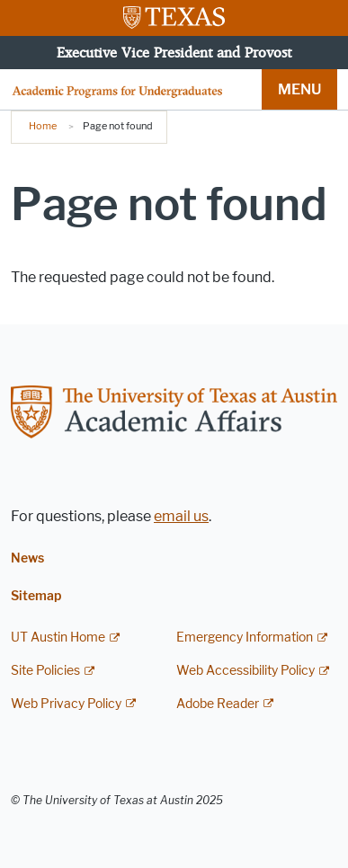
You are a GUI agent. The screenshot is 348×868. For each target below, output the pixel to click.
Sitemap (36, 596)
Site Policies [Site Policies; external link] (45, 671)
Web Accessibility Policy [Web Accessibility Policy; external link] (245, 671)
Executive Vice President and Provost (174, 52)
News (27, 558)
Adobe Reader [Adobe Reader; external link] (218, 704)
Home (43, 126)
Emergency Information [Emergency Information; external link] (245, 638)
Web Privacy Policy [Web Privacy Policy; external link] (66, 704)
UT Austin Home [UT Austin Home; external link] (58, 638)
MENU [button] (299, 89)
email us (181, 516)
